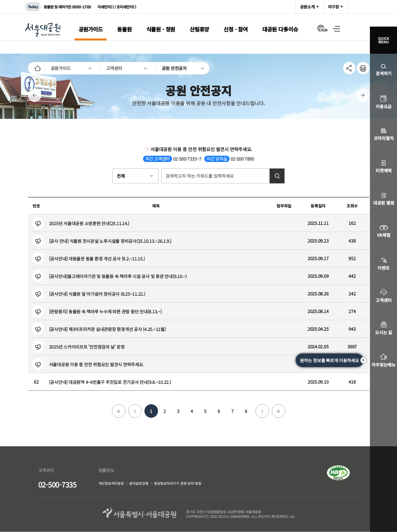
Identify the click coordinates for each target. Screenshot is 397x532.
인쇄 (361, 65)
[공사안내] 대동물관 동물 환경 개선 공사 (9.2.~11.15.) (97, 259)
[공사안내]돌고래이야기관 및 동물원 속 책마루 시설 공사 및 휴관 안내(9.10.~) (118, 276)
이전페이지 (35, 95)
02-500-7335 (57, 484)
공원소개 (307, 7)
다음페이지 (363, 95)
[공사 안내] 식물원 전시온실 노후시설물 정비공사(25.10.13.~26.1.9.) (110, 241)
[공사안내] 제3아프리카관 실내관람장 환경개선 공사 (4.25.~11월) (107, 329)
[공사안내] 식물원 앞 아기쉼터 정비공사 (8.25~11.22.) (97, 294)
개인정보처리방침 (113, 484)
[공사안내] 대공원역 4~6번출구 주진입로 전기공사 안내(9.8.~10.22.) (110, 382)
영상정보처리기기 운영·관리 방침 (191, 484)
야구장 (333, 7)
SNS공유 (349, 68)
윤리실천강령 (146, 484)
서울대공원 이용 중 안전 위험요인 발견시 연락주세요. (97, 364)
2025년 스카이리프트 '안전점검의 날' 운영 (87, 347)
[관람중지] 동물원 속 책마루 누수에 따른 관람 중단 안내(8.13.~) (105, 311)
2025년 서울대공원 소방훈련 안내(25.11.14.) (89, 223)
